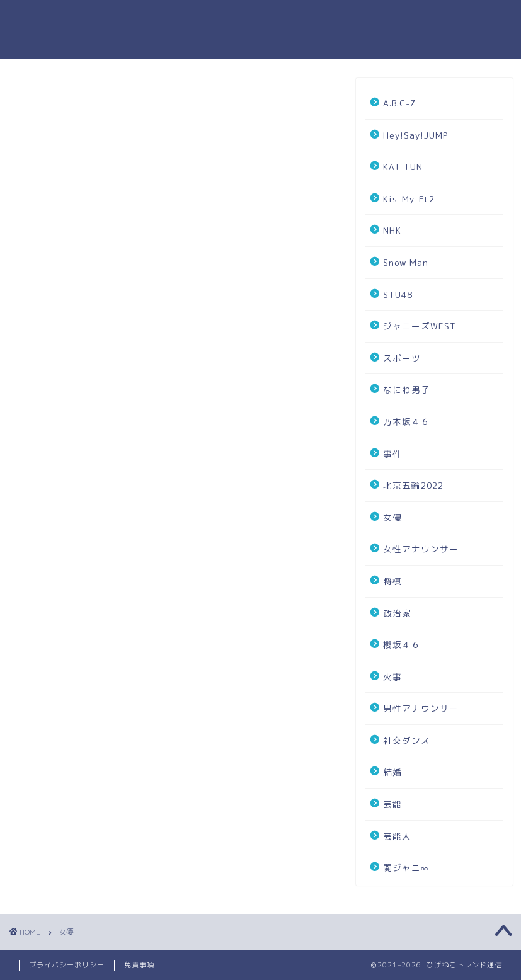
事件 (392, 454)
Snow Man (406, 262)
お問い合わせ (357, 20)
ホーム (220, 20)
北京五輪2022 (413, 485)
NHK (392, 230)
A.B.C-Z (399, 103)
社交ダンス (407, 740)
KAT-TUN (403, 167)
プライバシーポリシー (452, 20)
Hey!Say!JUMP (415, 135)
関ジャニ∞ (406, 868)
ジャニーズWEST (420, 326)
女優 (392, 517)
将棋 (392, 581)
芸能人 (397, 836)
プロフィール (282, 20)
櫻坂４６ (402, 645)
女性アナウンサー (421, 549)
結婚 (392, 772)
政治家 (397, 613)
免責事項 (139, 965)
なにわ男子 (407, 390)
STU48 (398, 294)
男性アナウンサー (421, 708)
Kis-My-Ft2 (409, 199)
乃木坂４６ (407, 422)
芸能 (392, 804)
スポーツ (402, 358)
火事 (392, 677)
